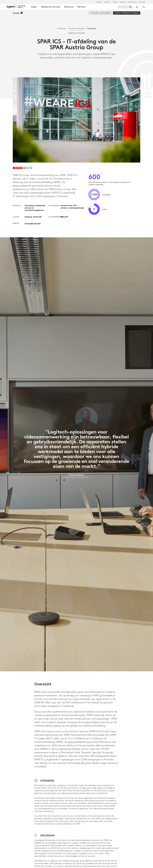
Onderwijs (123, 2)
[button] (18, 13)
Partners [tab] (82, 7)
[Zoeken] (125, 7)
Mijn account (137, 7)
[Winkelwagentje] (144, 7)
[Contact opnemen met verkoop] (127, 13)
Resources (62, 28)
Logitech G (107, 2)
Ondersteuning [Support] (132, 2)
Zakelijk (115, 2)
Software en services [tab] (51, 7)
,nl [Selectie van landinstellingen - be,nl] (144, 2)
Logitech (99, 2)
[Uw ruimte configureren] (100, 13)
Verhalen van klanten (77, 28)
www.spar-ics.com (33, 223)
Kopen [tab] (34, 7)
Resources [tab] (69, 7)
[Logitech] (18, 7)
